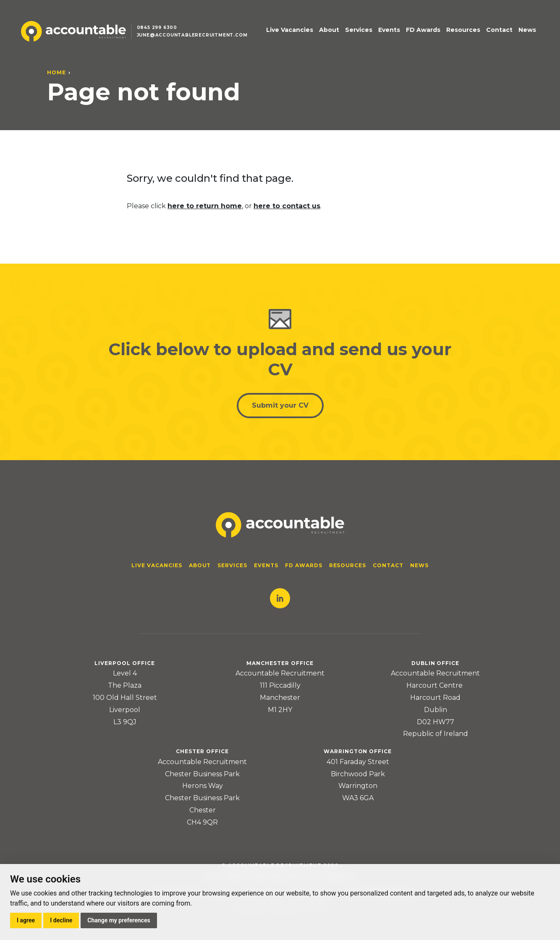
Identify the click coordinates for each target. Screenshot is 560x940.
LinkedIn (280, 598)
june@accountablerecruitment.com (192, 35)
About (329, 30)
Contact (499, 30)
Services (359, 30)
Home (56, 72)
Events (389, 30)
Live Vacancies (290, 30)
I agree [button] (26, 920)
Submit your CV (280, 405)
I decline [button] (61, 920)
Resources (463, 30)
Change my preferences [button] (119, 920)
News (527, 30)
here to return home (205, 206)
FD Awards (423, 30)
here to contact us (287, 206)
